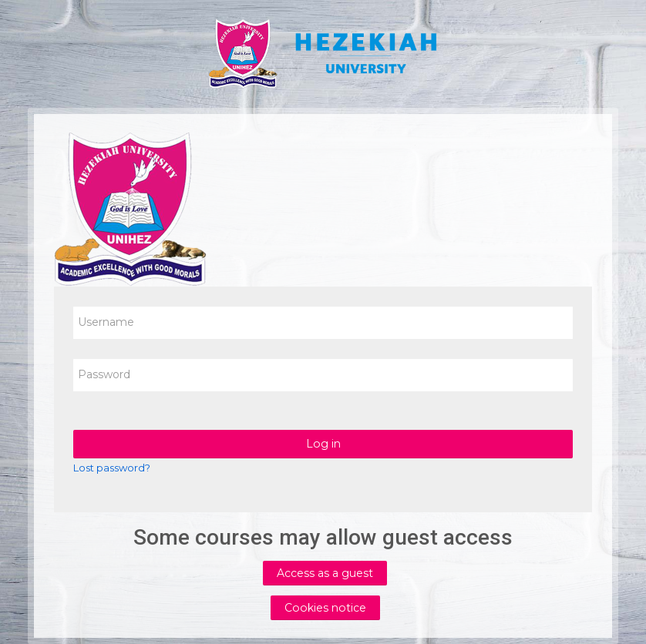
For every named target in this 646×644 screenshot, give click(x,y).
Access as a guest (325, 573)
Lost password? (112, 468)
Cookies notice (325, 608)
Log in (323, 444)
